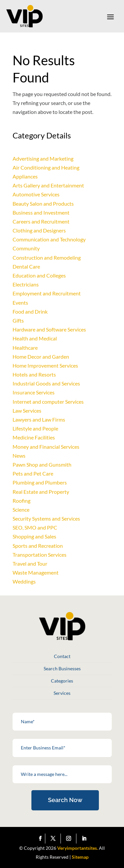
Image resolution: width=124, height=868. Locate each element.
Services (62, 693)
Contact (62, 656)
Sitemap (80, 857)
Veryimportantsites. (78, 848)
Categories (62, 681)
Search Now (65, 800)
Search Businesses (62, 668)
